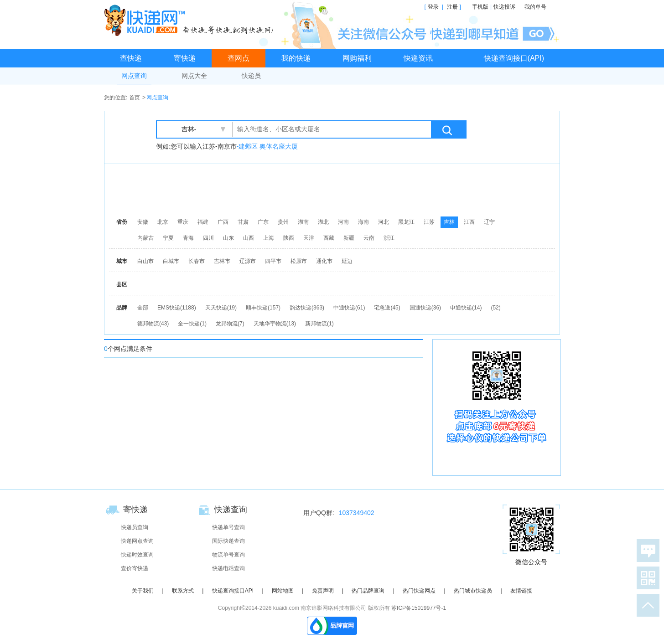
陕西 (289, 238)
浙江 (389, 238)
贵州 (283, 222)
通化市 (324, 261)
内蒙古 (145, 238)
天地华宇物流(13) (275, 324)
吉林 (449, 222)
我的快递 (296, 58)
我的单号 (535, 7)
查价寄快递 (135, 568)
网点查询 (134, 76)
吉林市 (222, 261)
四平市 (273, 261)
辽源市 (248, 261)
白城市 (171, 261)
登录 (433, 7)
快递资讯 (418, 58)
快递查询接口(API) (514, 58)
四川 (208, 238)
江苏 (429, 222)
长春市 (197, 261)
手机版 (480, 7)
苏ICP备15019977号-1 (419, 608)
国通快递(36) (425, 308)
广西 (223, 222)
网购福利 (357, 58)
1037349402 (357, 513)
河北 (384, 222)
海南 (363, 222)
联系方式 (183, 591)
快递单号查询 (228, 527)
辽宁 (489, 222)
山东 (228, 238)
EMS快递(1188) (177, 308)
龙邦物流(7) (230, 324)
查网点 (239, 58)
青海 (188, 238)
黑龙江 (406, 222)
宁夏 (168, 238)
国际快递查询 (228, 541)
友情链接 (521, 591)
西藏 (329, 238)
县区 (122, 284)
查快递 (131, 58)
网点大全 (194, 76)
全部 (143, 308)
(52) (495, 308)
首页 (135, 98)
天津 (309, 238)
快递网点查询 (137, 541)
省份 (122, 222)
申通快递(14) (466, 308)
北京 (163, 222)
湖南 (303, 222)
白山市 (145, 261)
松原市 (299, 261)
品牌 (122, 308)
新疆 (349, 238)
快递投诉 (504, 7)
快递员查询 (135, 527)
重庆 (183, 222)
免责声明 (323, 591)
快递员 (251, 76)
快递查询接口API (233, 591)
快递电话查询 (228, 568)
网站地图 (283, 591)
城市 (122, 261)
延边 (347, 261)
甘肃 (243, 222)
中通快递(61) (349, 308)
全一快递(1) (192, 324)
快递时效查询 (137, 555)
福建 (203, 222)
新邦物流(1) (319, 324)
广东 (263, 222)
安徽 (143, 222)
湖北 (323, 222)
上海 (269, 238)
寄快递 (185, 58)
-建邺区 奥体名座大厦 (267, 146)
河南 (343, 222)
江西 (469, 222)
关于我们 (143, 591)
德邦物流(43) (153, 324)
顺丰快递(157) (263, 308)
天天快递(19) (221, 308)
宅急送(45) (387, 308)
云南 (369, 238)
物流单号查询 (228, 555)
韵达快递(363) (307, 308)
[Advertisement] (334, 189)
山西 (249, 238)
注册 (452, 7)
